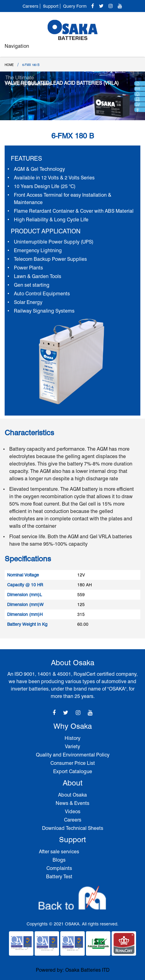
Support (51, 6)
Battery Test (59, 877)
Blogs (59, 860)
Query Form (75, 6)
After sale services (59, 852)
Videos (73, 812)
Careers (30, 6)
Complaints (59, 868)
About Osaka (72, 795)
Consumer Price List (73, 763)
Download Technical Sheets (73, 828)
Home (9, 65)
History (72, 738)
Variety (72, 746)
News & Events (72, 803)
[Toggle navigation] (134, 49)
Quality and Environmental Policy (73, 755)
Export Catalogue (73, 771)
